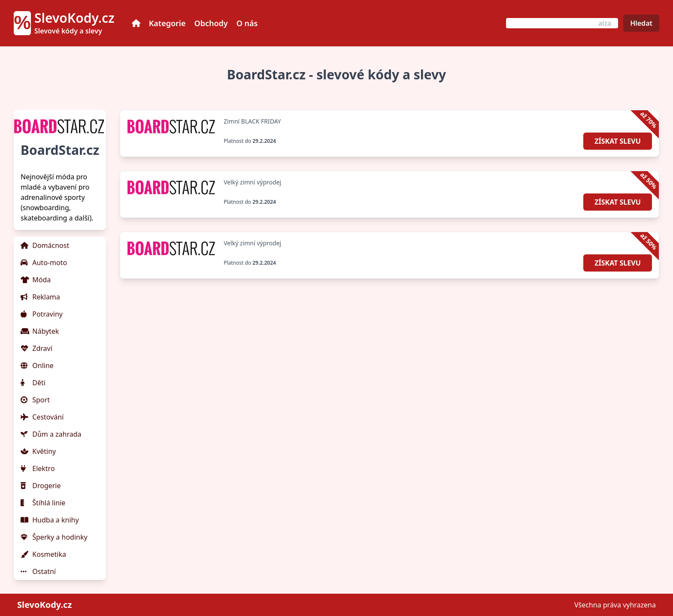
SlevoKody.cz (44, 605)
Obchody (211, 23)
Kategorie (167, 23)
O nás (247, 23)
